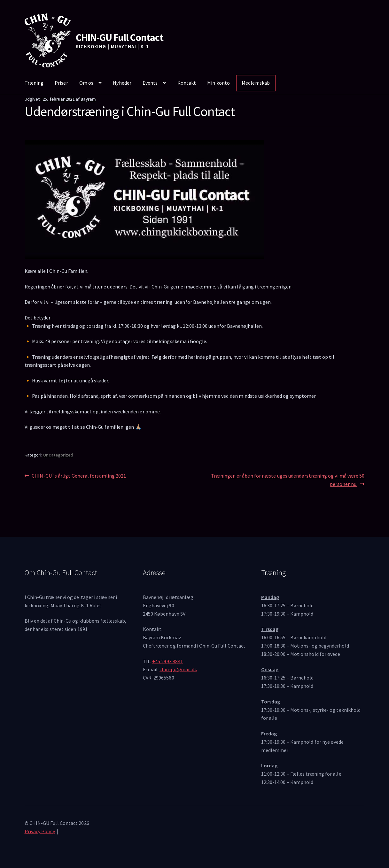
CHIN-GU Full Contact (120, 37)
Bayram (88, 99)
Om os (86, 83)
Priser (61, 83)
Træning (34, 83)
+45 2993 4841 (167, 661)
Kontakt (187, 83)
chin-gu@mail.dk (178, 669)
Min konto (218, 83)
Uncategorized (58, 455)
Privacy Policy (40, 831)
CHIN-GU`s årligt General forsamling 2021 (79, 476)
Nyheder (122, 83)
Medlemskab (256, 83)
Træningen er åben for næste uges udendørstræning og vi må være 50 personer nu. (288, 480)
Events (150, 83)
